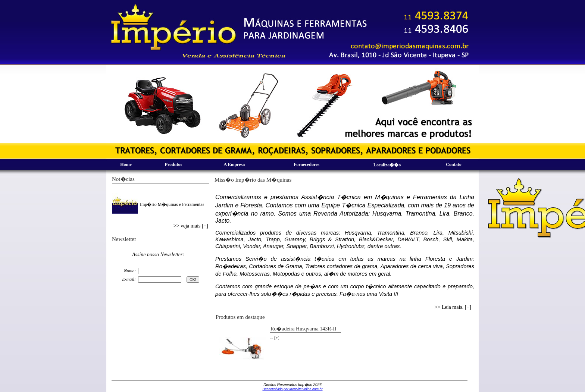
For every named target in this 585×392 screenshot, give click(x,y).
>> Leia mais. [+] (453, 307)
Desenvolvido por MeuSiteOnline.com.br (292, 389)
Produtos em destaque (240, 317)
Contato (453, 164)
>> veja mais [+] (191, 226)
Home (126, 164)
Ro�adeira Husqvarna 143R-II (304, 329)
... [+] (275, 338)
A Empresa (234, 164)
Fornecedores (306, 164)
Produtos (173, 164)
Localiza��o (387, 165)
